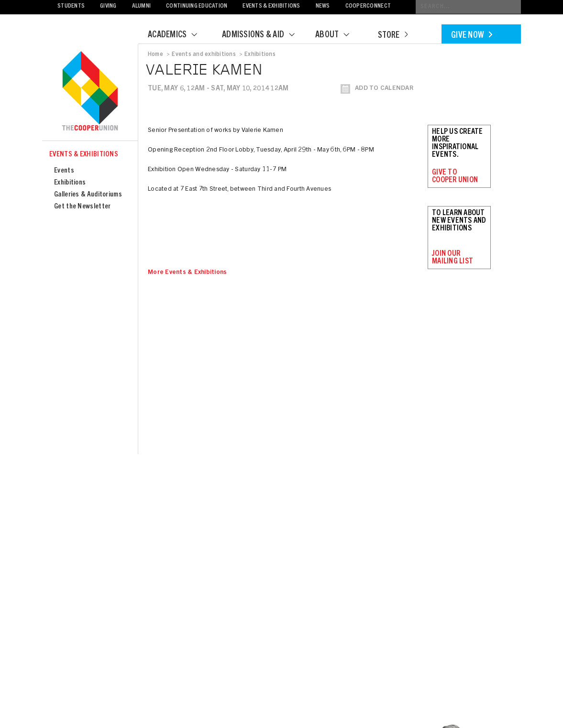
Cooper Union (90, 92)
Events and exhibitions (204, 54)
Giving (108, 6)
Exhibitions (70, 183)
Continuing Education (197, 6)
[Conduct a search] (468, 7)
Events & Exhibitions (271, 6)
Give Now (472, 36)
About (338, 35)
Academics (178, 35)
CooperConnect (368, 6)
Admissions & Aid (264, 35)
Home (155, 54)
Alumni (142, 6)
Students (71, 6)
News (323, 6)
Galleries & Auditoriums (88, 195)
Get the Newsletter (82, 207)
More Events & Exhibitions (188, 273)
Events (64, 171)
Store (393, 36)
